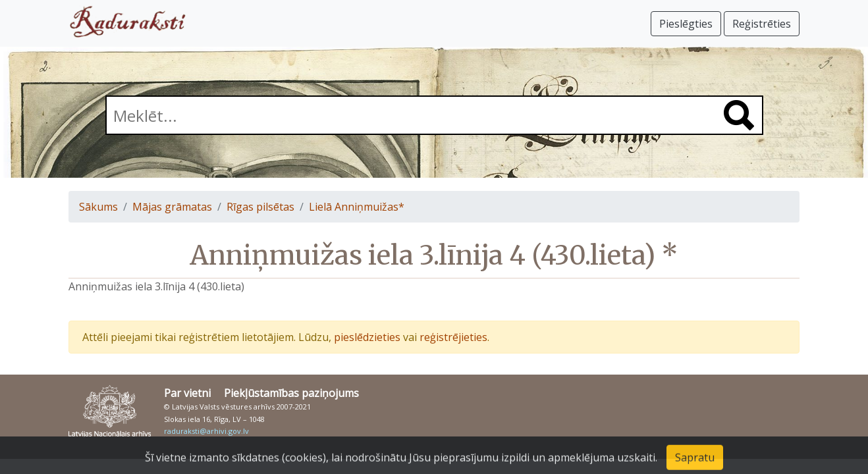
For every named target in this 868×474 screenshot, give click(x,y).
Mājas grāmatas (172, 207)
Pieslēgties (686, 24)
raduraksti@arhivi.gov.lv (206, 431)
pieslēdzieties (367, 337)
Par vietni (187, 393)
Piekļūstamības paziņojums (291, 393)
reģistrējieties (453, 337)
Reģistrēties (762, 24)
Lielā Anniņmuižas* (357, 207)
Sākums (98, 207)
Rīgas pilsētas (260, 207)
